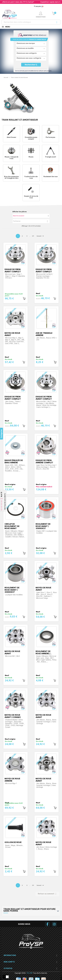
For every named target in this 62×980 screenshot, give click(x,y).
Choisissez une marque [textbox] (26, 43)
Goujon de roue (13, 842)
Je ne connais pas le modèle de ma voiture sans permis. (33, 71)
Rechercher (31, 65)
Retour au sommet (47, 894)
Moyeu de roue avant (12, 334)
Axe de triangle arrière (44, 334)
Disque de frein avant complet (13, 270)
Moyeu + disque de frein (11, 158)
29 (33, 236)
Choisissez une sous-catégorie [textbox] (29, 58)
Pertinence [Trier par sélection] (31, 221)
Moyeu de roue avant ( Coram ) (13, 716)
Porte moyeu (50, 137)
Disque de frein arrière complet (44, 461)
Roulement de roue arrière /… (44, 652)
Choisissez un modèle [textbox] (25, 48)
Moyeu (31, 157)
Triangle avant (51, 157)
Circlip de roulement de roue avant (12, 526)
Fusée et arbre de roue (31, 177)
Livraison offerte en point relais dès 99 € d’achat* (22, 2)
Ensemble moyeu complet (31, 138)
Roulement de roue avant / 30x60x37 (43, 526)
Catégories (1, 434)
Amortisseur (12, 137)
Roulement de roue (51, 177)
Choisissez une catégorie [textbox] (27, 53)
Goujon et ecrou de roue (31, 197)
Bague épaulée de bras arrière (14, 461)
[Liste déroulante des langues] (39, 6)
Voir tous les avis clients (5, 502)
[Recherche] (31, 22)
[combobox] (31, 44)
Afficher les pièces (20, 212)
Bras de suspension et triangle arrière (11, 177)
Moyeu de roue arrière (12, 780)
